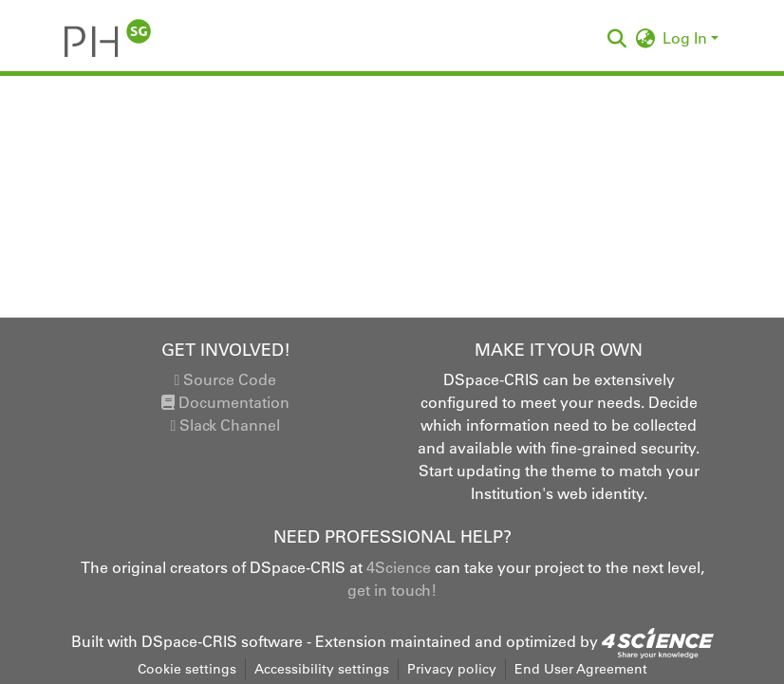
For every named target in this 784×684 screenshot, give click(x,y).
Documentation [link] (225, 402)
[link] (658, 641)
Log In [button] (687, 38)
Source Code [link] (226, 379)
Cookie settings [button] (187, 669)
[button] (108, 38)
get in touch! (392, 590)
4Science (399, 567)
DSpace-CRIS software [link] (222, 641)
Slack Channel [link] (226, 425)
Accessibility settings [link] (322, 669)
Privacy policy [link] (452, 669)
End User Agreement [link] (581, 669)
